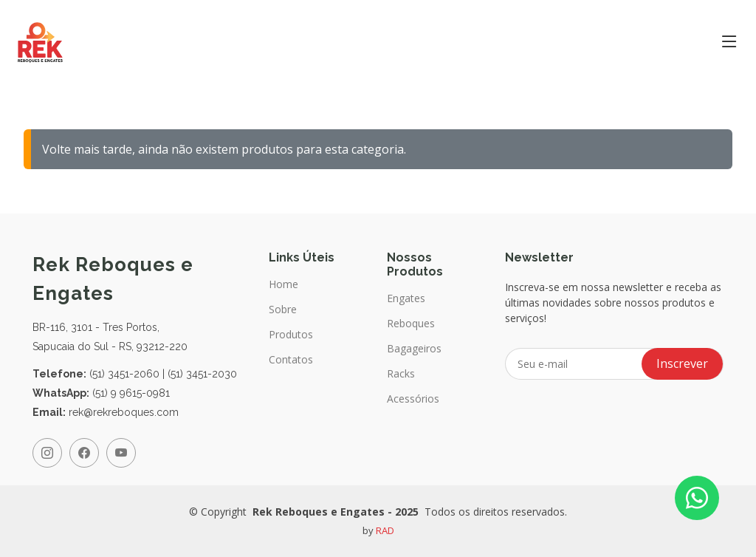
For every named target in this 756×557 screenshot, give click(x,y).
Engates (406, 298)
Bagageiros (414, 349)
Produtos (291, 335)
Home (283, 284)
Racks (401, 374)
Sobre (283, 310)
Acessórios (413, 399)
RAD (385, 530)
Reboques (411, 324)
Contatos (291, 360)
